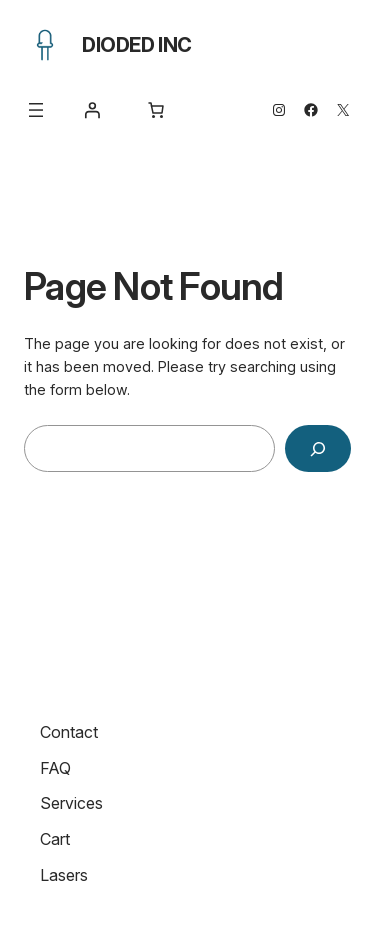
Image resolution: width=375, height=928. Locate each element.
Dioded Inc (137, 45)
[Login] (92, 110)
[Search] (318, 448)
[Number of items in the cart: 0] (156, 110)
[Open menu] (36, 110)
